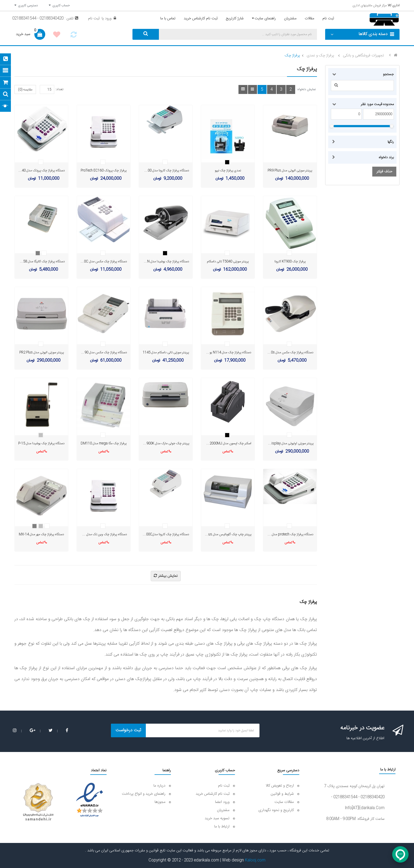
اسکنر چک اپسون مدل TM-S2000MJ (226, 443)
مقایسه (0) (25, 90)
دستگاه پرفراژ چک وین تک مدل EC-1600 (100, 534)
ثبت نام (94, 19)
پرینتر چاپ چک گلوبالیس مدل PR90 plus (224, 534)
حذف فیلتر (384, 172)
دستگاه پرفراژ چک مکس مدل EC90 (104, 352)
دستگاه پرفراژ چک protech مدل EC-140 (287, 534)
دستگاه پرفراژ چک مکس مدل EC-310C (101, 261)
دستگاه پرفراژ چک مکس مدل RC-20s (288, 352)
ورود (108, 19)
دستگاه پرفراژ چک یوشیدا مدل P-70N (165, 261)
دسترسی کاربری (26, 5)
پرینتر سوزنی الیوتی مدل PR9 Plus (290, 170)
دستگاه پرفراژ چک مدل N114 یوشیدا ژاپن (224, 352)
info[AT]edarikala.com (365, 808)
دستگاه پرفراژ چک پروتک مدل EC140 (40, 170)
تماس (228, 452)
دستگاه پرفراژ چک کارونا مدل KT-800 (165, 170)
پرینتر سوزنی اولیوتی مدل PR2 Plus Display (284, 443)
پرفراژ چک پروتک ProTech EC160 (104, 170)
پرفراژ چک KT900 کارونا (290, 261)
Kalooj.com (255, 860)
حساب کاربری (59, 5)
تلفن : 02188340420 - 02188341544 (45, 19)
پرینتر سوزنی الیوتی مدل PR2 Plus (42, 352)
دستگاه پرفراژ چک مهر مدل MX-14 (41, 534)
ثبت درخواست (128, 730)
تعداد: (59, 89)
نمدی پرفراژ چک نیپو (228, 170)
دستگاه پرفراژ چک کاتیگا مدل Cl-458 (41, 261)
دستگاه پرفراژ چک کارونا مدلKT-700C (164, 534)
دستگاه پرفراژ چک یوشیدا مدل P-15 (41, 443)
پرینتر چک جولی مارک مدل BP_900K (165, 443)
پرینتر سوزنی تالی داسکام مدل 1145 (166, 352)
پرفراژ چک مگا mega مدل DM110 (104, 443)
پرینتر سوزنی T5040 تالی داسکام (228, 261)
